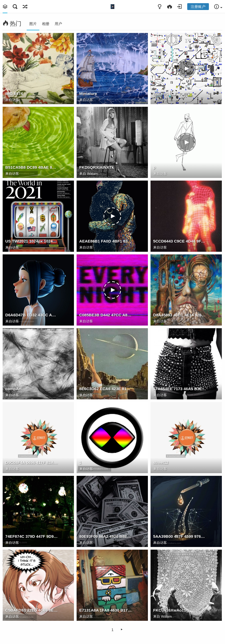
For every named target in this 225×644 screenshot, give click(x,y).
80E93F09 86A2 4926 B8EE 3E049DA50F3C (106, 536)
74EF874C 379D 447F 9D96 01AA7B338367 (32, 536)
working (161, 93)
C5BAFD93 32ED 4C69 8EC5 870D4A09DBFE (32, 610)
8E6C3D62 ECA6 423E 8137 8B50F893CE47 (106, 389)
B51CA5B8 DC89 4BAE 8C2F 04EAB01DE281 (32, 167)
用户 (58, 24)
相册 (46, 24)
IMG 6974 (14, 93)
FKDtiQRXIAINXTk (97, 167)
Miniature (88, 93)
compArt (13, 389)
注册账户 (198, 7)
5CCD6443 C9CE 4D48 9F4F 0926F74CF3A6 (180, 241)
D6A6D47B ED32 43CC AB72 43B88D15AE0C (32, 315)
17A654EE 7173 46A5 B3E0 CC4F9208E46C (180, 389)
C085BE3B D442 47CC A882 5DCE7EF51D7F (106, 315)
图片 (33, 24)
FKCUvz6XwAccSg (171, 610)
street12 (161, 463)
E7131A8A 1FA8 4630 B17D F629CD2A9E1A (106, 610)
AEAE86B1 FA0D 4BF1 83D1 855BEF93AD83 (106, 241)
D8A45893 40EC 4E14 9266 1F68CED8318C (180, 315)
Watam (93, 174)
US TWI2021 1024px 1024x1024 (32, 241)
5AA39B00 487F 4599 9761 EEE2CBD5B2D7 (180, 536)
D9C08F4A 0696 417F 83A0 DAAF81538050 (32, 463)
